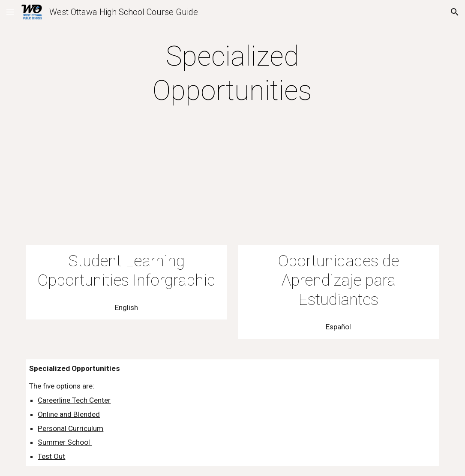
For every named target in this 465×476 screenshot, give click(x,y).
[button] (10, 12)
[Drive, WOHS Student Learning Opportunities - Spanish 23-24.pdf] (339, 189)
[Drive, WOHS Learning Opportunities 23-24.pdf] (126, 189)
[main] (232, 74)
